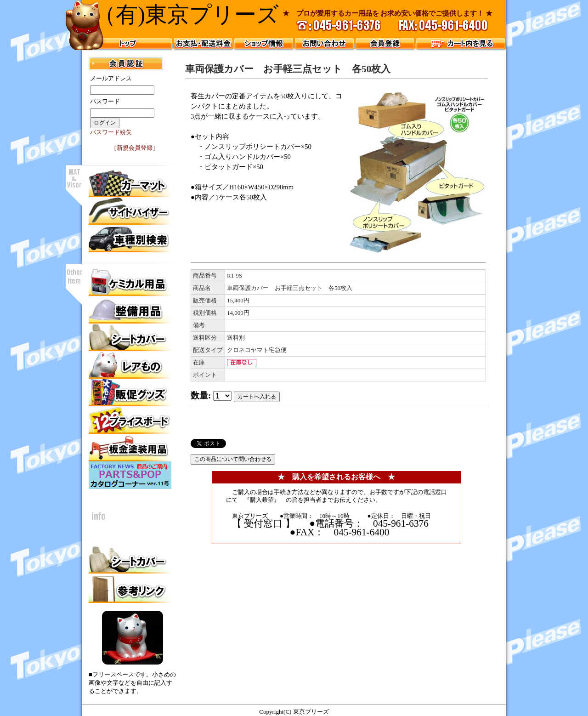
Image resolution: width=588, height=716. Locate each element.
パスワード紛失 (111, 132)
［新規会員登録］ (135, 148)
